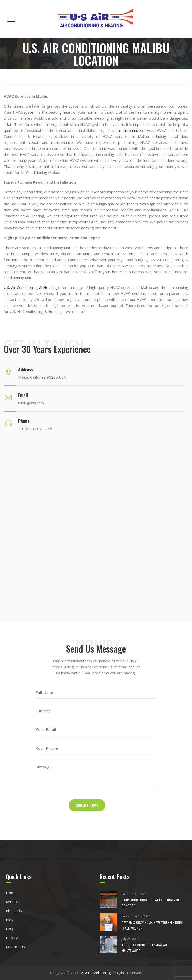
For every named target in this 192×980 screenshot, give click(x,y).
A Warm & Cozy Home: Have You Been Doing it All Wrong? (153, 925)
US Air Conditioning (95, 973)
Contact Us (15, 947)
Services (13, 902)
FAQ (10, 929)
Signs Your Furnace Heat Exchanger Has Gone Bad (152, 903)
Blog (10, 920)
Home (11, 893)
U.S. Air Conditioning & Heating (30, 287)
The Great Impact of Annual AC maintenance (144, 948)
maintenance (130, 130)
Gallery (12, 938)
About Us (14, 911)
